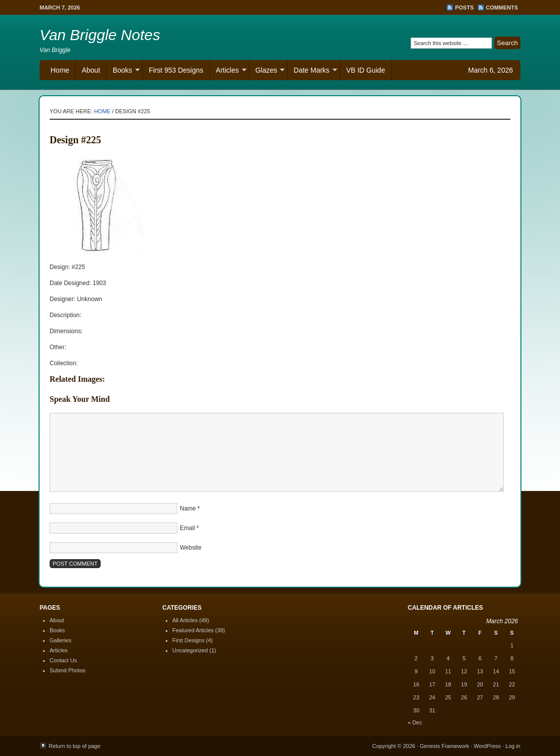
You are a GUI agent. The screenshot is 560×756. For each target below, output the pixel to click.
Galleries (60, 640)
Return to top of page (74, 746)
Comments (502, 8)
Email (187, 528)
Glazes (267, 71)
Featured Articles (193, 630)
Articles (228, 71)
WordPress (487, 746)
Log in (513, 746)
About (91, 70)
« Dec (415, 722)
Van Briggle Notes (100, 35)
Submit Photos (68, 670)
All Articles (185, 620)
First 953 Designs (176, 70)
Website (191, 548)
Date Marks (312, 71)
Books (123, 71)
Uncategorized (190, 650)
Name (188, 509)
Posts (464, 8)
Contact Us (63, 660)
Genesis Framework (444, 746)
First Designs (188, 640)
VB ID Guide (366, 70)
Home (60, 70)
